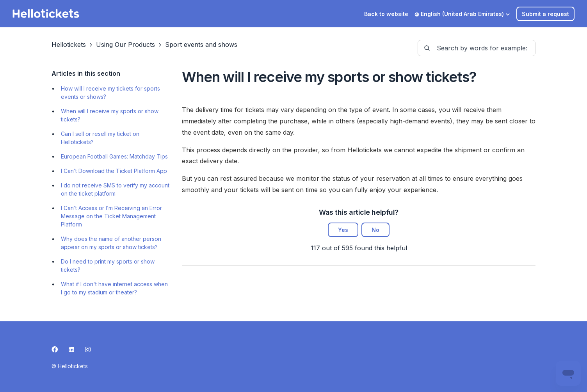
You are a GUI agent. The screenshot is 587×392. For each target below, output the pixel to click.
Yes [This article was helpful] (343, 230)
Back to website (386, 14)
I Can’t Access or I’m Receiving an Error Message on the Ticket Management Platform (111, 216)
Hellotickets (69, 45)
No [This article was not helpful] (375, 230)
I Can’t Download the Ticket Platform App (114, 171)
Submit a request (545, 14)
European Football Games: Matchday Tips (114, 156)
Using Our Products (125, 45)
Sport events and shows (201, 45)
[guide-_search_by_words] (477, 48)
